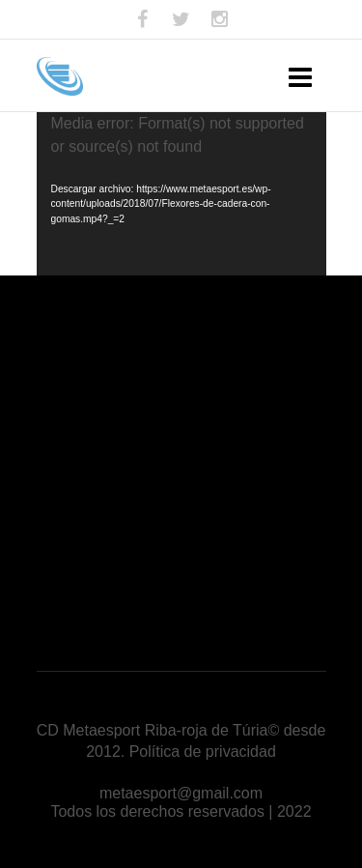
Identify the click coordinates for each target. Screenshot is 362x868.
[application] (181, 194)
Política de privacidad (203, 752)
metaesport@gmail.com (181, 793)
